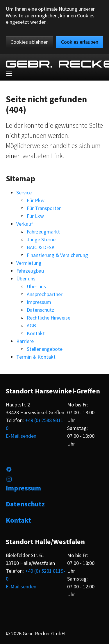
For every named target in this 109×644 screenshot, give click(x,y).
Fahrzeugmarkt (43, 232)
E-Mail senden (21, 436)
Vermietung (29, 263)
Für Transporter (44, 208)
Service (24, 193)
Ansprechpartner (45, 294)
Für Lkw (35, 216)
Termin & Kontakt (36, 357)
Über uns (26, 279)
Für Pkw (36, 200)
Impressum (39, 302)
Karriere (25, 341)
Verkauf (25, 224)
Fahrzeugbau (30, 271)
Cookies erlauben (80, 42)
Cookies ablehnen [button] (30, 42)
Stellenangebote (45, 349)
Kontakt (36, 333)
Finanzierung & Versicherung (57, 255)
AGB (31, 325)
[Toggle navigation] (9, 74)
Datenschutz (40, 310)
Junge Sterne (41, 239)
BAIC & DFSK (41, 247)
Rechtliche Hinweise (49, 318)
